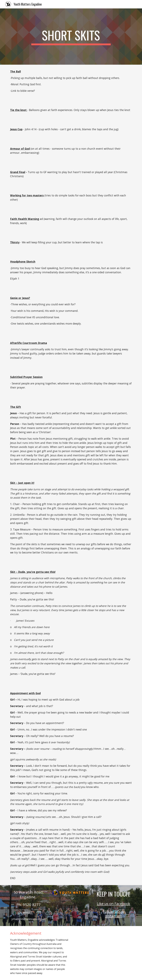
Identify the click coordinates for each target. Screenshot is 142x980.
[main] (71, 37)
